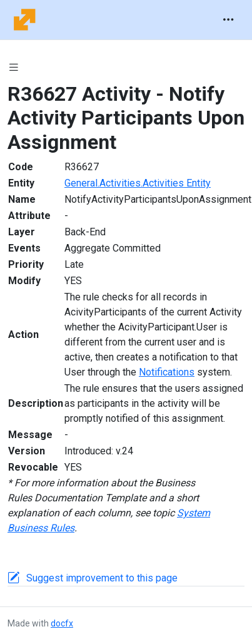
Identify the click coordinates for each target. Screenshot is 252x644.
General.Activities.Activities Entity (138, 183)
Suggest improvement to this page (102, 578)
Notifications (167, 372)
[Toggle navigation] (228, 20)
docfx (62, 623)
